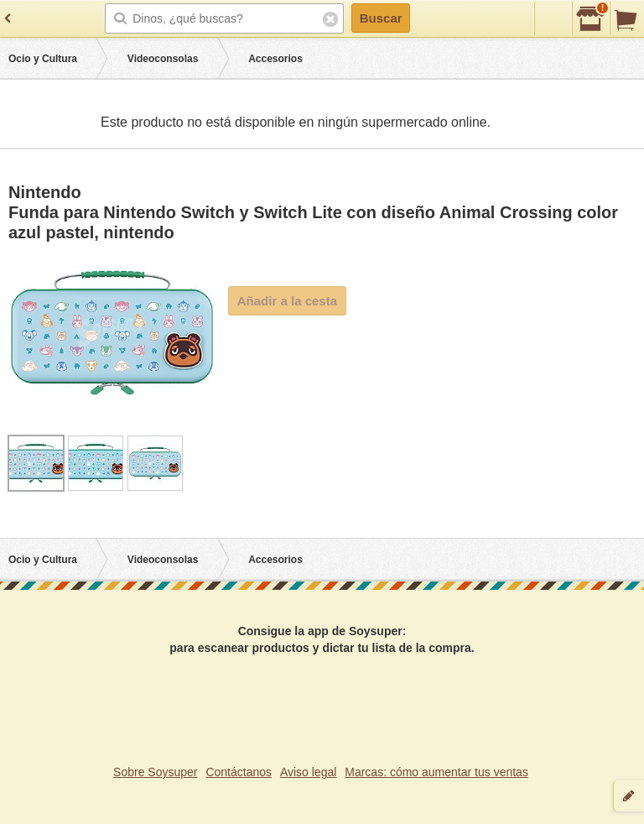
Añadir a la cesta (287, 301)
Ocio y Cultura (43, 59)
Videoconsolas (163, 59)
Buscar (381, 18)
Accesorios (275, 59)
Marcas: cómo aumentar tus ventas (436, 772)
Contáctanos (239, 772)
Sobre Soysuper (155, 772)
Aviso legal (308, 772)
